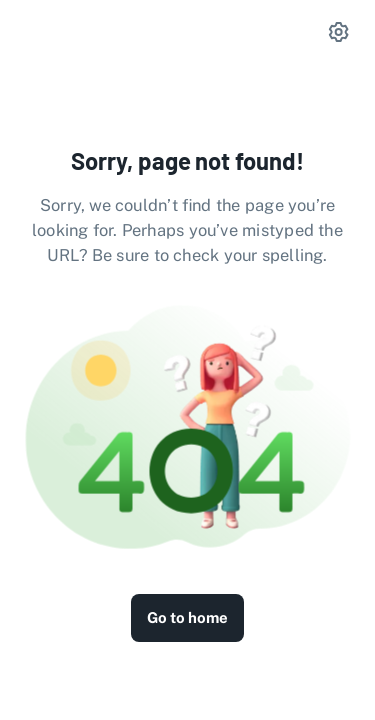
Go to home (187, 617)
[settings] (339, 32)
